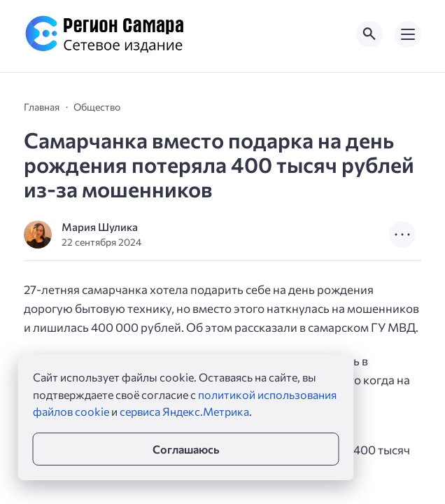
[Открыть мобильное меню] (408, 34)
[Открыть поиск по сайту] (369, 34)
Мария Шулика (100, 226)
